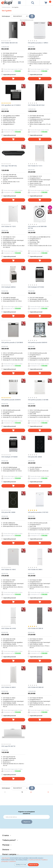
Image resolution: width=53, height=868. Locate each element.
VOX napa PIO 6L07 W (8, 746)
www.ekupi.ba (6, 858)
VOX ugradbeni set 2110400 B (11, 105)
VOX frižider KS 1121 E (35, 166)
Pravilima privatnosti (34, 860)
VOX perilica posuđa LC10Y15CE (38, 512)
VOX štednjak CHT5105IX (36, 287)
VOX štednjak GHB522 (8, 287)
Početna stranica (6, 7)
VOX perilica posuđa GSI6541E (38, 342)
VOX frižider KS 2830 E (9, 687)
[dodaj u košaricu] (13, 79)
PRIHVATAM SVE (33, 865)
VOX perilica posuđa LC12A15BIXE (12, 342)
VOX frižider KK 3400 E (35, 569)
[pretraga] (33, 3)
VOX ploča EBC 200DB (8, 512)
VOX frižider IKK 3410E (9, 628)
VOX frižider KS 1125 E (9, 226)
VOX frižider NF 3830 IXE (36, 687)
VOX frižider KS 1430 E (9, 569)
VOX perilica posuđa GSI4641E (11, 400)
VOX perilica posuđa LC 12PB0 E (38, 43)
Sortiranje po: (6, 16)
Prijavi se (27, 822)
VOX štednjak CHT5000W (9, 457)
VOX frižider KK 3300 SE (36, 628)
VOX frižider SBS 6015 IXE (9, 43)
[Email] (26, 817)
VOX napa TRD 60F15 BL (9, 166)
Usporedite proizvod (8, 75)
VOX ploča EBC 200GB (35, 457)
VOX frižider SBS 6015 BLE (36, 105)
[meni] (19, 3)
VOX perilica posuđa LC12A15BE (38, 400)
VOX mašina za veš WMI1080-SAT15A (37, 227)
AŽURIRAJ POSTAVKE (21, 865)
